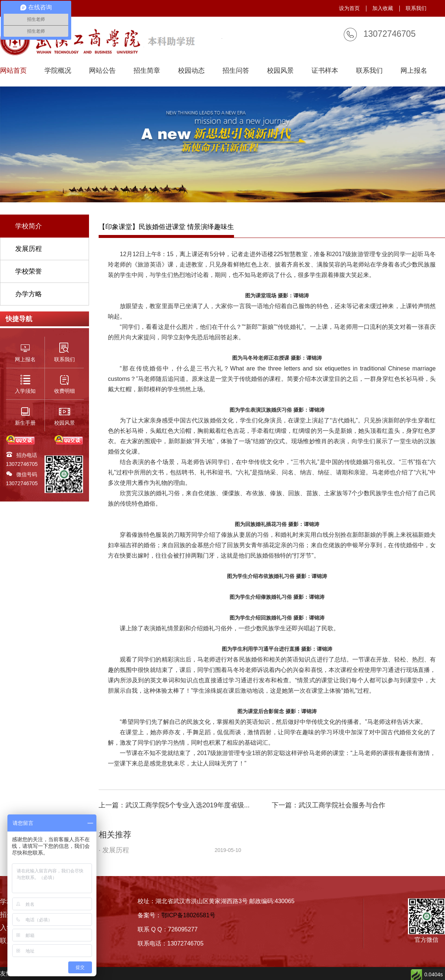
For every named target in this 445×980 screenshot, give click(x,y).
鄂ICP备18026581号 (188, 915)
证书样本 (325, 71)
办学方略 (29, 294)
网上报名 (414, 71)
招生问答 (236, 71)
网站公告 (102, 71)
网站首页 (13, 71)
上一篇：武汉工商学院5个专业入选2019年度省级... (174, 805)
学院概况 (58, 71)
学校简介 (29, 226)
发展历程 (29, 249)
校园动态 (191, 71)
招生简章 (147, 71)
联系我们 (416, 8)
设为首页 (349, 8)
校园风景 (280, 71)
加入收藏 (383, 8)
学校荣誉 (29, 271)
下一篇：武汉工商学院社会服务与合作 (329, 805)
